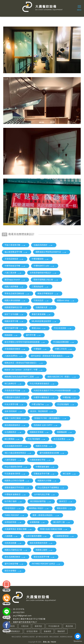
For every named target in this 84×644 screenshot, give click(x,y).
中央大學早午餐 (14, 404)
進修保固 (47, 631)
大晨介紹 (25, 626)
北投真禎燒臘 (13, 543)
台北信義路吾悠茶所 (16, 446)
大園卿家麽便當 (64, 536)
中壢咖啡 (40, 349)
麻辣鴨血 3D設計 (39, 508)
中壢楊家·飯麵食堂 (15, 494)
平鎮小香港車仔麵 (15, 245)
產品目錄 (69, 626)
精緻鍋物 (11, 335)
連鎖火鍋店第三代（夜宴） (62, 377)
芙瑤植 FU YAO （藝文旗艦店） (50, 418)
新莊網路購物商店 (15, 425)
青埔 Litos (39, 328)
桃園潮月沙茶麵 (47, 481)
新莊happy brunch (15, 280)
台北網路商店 (13, 432)
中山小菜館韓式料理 (16, 467)
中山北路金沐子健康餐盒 (51, 488)
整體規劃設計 (15, 631)
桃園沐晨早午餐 (14, 321)
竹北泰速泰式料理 (15, 474)
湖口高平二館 (62, 522)
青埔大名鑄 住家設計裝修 (54, 529)
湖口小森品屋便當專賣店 (18, 453)
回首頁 (12, 626)
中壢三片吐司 (63, 349)
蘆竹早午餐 (33, 335)
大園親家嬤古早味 (40, 460)
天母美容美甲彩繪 (15, 391)
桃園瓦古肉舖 (44, 446)
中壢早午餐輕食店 (44, 397)
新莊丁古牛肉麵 (14, 314)
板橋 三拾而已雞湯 (15, 418)
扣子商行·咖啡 (13, 501)
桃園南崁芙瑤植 (39, 432)
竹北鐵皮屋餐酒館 (64, 342)
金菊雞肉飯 (37, 522)
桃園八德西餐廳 (14, 287)
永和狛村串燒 (13, 522)
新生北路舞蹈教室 (15, 557)
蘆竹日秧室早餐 (14, 564)
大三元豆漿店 (62, 439)
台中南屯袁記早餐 (44, 494)
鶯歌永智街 (64, 508)
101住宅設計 (13, 508)
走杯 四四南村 (13, 411)
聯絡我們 (61, 631)
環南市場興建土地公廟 (46, 280)
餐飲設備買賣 (16, 637)
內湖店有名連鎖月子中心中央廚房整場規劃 (55, 391)
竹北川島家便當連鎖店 (42, 384)
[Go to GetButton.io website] (78, 641)
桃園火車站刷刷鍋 (15, 300)
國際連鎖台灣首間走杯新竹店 (51, 252)
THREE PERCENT (14, 515)
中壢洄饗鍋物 (40, 259)
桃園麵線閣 (64, 432)
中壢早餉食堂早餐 (15, 266)
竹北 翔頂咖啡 (37, 439)
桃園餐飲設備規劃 (66, 637)
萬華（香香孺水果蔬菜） (46, 515)
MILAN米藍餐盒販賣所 (44, 321)
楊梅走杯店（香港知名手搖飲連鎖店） (24, 363)
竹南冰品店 (41, 300)
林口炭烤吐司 (13, 384)
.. (42, 642)
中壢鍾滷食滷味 (45, 467)
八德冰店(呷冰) (14, 356)
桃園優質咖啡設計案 (16, 307)
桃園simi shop (66, 300)
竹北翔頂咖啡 (66, 404)
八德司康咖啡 (13, 460)
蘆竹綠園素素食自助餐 (52, 453)
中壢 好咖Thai (40, 404)
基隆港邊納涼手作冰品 (17, 488)
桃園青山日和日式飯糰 (17, 481)
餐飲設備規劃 (54, 637)
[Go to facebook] (78, 636)
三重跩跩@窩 (40, 287)
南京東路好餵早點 (41, 501)
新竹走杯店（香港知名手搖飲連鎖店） (50, 356)
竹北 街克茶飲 (63, 328)
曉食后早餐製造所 (48, 293)
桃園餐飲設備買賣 (28, 637)
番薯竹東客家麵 (41, 314)
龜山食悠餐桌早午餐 (16, 252)
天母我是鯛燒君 (14, 259)
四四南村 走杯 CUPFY (46, 425)
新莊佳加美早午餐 (44, 557)
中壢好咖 (69, 397)
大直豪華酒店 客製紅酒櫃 (18, 529)
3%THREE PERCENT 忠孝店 (46, 564)
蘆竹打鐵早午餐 (14, 328)
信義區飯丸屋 (44, 307)
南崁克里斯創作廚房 (41, 543)
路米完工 (66, 501)
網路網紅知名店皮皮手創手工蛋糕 (22, 377)
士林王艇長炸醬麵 (36, 536)
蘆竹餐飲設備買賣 (42, 637)
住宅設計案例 (32, 631)
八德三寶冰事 (13, 273)
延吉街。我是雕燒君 (42, 411)
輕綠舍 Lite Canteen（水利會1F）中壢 (24, 370)
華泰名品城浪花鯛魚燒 (17, 293)
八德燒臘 (11, 536)
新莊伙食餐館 (13, 571)
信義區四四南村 (43, 245)
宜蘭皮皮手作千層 (44, 474)
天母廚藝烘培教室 (15, 349)
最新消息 (38, 626)
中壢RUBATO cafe (44, 266)
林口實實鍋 (12, 439)
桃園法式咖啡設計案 (16, 550)
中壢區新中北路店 (15, 397)
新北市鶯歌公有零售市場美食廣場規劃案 (25, 342)
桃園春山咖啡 (44, 550)
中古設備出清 (54, 626)
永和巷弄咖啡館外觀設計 (43, 273)
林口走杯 (69, 474)
